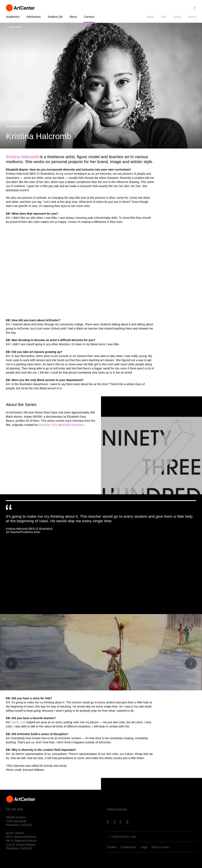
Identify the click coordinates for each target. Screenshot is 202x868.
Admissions (34, 17)
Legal (144, 847)
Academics (13, 17)
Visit (163, 17)
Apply (150, 17)
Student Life (55, 17)
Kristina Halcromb (22, 157)
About (73, 17)
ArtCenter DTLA (49, 425)
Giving (177, 17)
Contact (112, 847)
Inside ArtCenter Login (124, 837)
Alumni (192, 17)
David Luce (19, 722)
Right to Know (160, 847)
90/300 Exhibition (73, 425)
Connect (89, 17)
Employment (128, 847)
